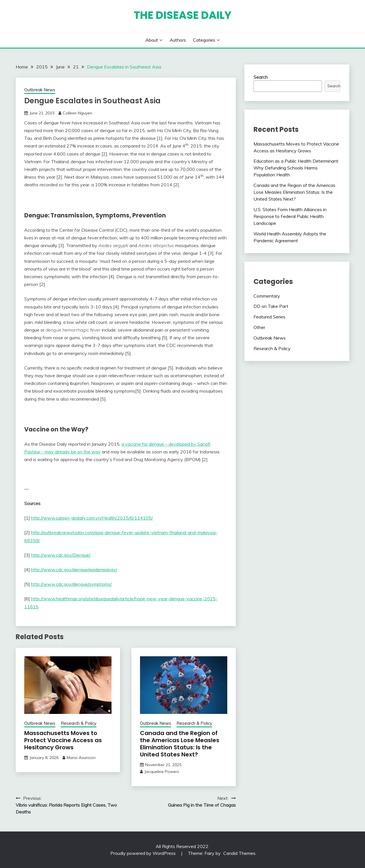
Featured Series (269, 317)
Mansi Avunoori (81, 758)
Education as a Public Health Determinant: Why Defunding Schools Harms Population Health (296, 168)
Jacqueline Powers (162, 772)
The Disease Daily (183, 15)
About (152, 40)
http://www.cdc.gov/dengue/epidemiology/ (74, 570)
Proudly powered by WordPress (144, 853)
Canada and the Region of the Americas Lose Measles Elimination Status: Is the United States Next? (180, 744)
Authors (178, 40)
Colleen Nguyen (77, 113)
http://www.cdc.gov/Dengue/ (61, 555)
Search (261, 77)
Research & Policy (79, 723)
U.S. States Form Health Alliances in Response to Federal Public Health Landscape (290, 216)
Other (259, 327)
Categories (204, 40)
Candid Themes (239, 853)
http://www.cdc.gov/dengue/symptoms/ (71, 584)
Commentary (267, 296)
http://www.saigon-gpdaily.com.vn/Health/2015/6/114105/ (92, 518)
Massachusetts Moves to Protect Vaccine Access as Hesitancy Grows (63, 740)
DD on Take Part (271, 306)
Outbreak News (40, 90)
